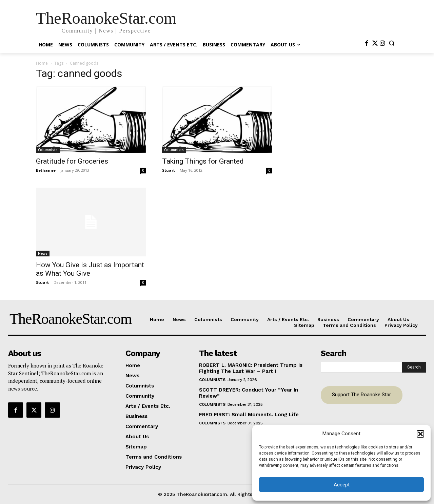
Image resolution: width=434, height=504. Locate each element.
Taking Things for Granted (203, 161)
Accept (342, 485)
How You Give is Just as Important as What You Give (90, 269)
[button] (420, 434)
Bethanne (46, 170)
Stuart (169, 170)
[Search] (414, 367)
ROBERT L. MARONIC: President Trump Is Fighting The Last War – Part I (251, 368)
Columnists (48, 150)
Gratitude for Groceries (72, 161)
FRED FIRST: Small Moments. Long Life (249, 415)
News (43, 253)
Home (42, 63)
